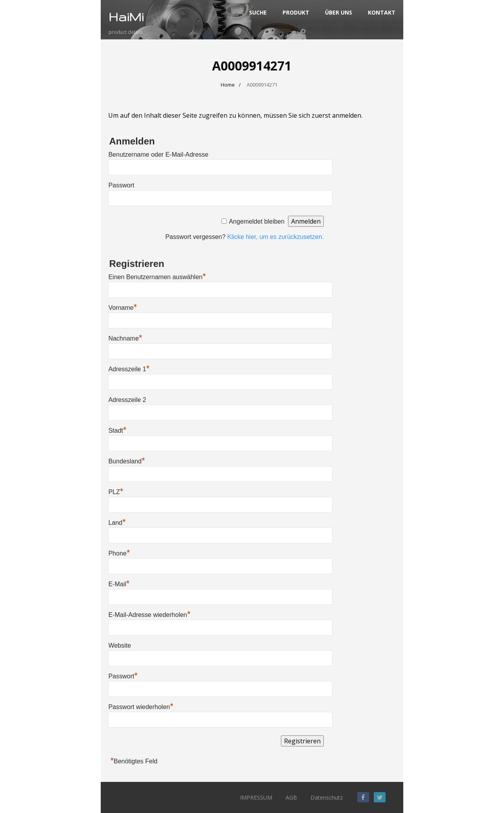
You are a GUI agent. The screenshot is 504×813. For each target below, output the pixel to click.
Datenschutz (327, 797)
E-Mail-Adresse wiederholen (149, 615)
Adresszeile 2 (127, 400)
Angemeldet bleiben (257, 221)
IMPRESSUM (256, 797)
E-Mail (119, 584)
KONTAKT (382, 12)
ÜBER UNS (339, 12)
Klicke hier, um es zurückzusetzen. (276, 237)
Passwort (121, 185)
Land (117, 523)
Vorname (123, 308)
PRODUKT (296, 12)
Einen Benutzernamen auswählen (157, 277)
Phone (119, 553)
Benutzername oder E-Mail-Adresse (158, 155)
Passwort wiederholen (141, 707)
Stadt (117, 431)
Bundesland (126, 461)
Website (120, 645)
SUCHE (258, 12)
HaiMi (126, 17)
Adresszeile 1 (129, 369)
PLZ (116, 492)
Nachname (125, 338)
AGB (291, 797)
